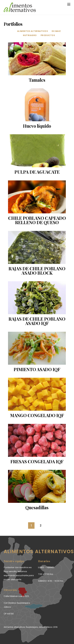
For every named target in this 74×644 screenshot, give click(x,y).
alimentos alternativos (33, 31)
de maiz (56, 31)
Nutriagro (30, 35)
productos (48, 35)
